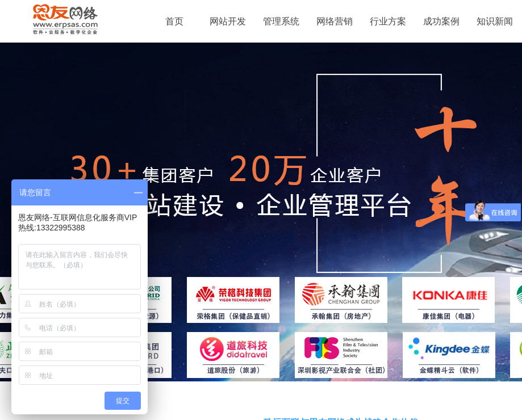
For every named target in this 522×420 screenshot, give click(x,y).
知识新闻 (495, 21)
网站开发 (228, 21)
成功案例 (441, 21)
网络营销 (335, 21)
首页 (174, 21)
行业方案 (388, 21)
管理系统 (281, 21)
